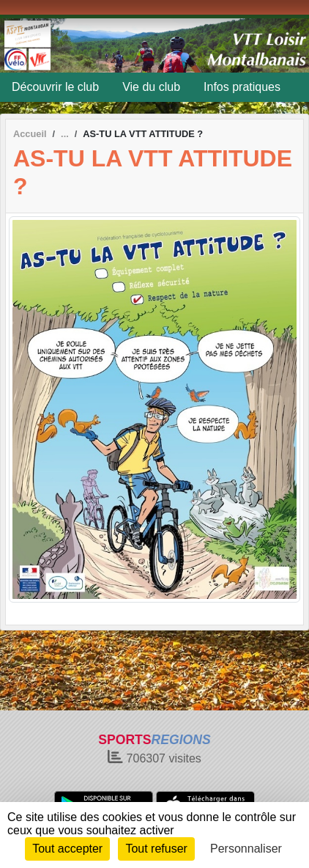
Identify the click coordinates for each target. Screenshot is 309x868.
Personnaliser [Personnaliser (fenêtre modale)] (246, 849)
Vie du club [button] (151, 87)
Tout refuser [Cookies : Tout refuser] (156, 849)
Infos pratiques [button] (242, 87)
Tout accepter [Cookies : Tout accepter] (67, 849)
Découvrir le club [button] (55, 87)
